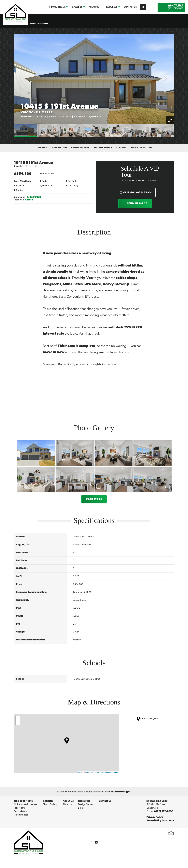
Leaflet (81, 772)
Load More (94, 499)
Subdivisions (21, 811)
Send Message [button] (137, 203)
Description (59, 148)
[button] (143, 7)
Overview (42, 148)
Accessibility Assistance (160, 821)
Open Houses (21, 815)
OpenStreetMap (99, 772)
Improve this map (112, 772)
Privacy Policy (155, 817)
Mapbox (89, 772)
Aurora (29, 200)
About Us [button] (94, 7)
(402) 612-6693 (164, 811)
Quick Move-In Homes (26, 804)
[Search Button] (143, 7)
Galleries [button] (77, 7)
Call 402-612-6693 (137, 193)
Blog (81, 808)
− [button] (18, 722)
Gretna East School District (87, 679)
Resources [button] (111, 7)
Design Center (85, 804)
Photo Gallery (80, 148)
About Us (68, 804)
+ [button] (18, 718)
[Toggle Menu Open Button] (152, 7)
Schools (121, 148)
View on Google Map (149, 719)
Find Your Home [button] (57, 7)
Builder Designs (121, 792)
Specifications (103, 148)
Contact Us (130, 7)
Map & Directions (142, 148)
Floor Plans (20, 808)
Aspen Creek (34, 197)
